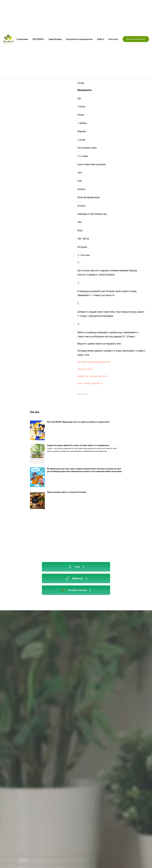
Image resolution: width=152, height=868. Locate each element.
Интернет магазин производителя (94, 362)
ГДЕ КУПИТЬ (38, 39)
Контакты (113, 39)
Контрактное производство (79, 39)
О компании (22, 39)
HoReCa (100, 39)
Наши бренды (55, 39)
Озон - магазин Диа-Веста (90, 383)
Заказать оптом (85, 369)
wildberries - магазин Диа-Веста (93, 376)
